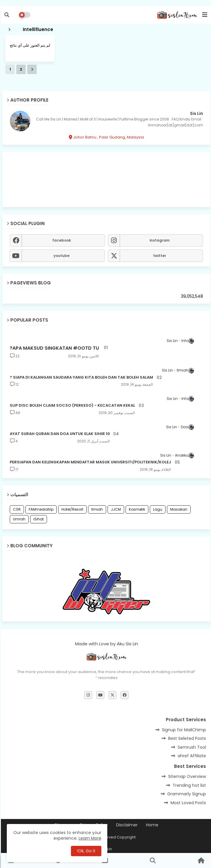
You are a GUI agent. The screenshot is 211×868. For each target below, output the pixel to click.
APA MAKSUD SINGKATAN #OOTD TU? (53, 348)
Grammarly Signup (186, 794)
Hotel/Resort (72, 509)
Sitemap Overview (186, 776)
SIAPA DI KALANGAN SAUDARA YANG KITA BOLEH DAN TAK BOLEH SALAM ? (81, 377)
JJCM (115, 509)
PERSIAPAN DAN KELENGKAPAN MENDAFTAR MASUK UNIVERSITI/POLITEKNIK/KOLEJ (90, 462)
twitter (159, 256)
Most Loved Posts (187, 803)
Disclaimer (126, 825)
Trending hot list (188, 785)
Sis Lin (196, 114)
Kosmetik (136, 509)
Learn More (89, 838)
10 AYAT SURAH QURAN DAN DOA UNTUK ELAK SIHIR (59, 434)
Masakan (178, 509)
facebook (61, 240)
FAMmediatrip (40, 509)
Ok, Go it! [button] (85, 851)
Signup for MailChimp (183, 730)
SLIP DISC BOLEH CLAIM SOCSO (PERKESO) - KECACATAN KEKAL (72, 405)
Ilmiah (96, 509)
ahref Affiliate (191, 756)
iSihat (38, 519)
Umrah (18, 519)
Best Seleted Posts (186, 738)
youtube (61, 256)
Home (151, 825)
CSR (16, 509)
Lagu (157, 509)
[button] (6, 15)
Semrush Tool (191, 747)
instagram (159, 240)
